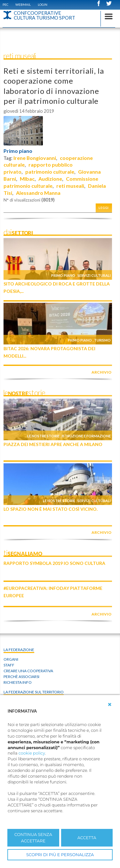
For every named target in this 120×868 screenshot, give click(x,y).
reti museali (70, 186)
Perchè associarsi (21, 677)
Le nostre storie (43, 436)
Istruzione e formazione (86, 436)
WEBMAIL (23, 4)
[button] (110, 705)
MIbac (27, 179)
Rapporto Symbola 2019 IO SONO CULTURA (54, 563)
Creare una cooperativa (28, 671)
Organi (11, 659)
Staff (9, 665)
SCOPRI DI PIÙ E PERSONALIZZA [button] (60, 855)
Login (43, 4)
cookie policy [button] (32, 753)
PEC (5, 4)
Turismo (102, 340)
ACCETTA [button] (87, 838)
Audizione (50, 179)
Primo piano (18, 151)
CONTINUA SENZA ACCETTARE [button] (33, 838)
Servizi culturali (94, 275)
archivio (101, 372)
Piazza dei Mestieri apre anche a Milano (53, 444)
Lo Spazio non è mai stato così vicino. (51, 509)
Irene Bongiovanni (35, 158)
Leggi (104, 208)
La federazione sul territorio (34, 692)
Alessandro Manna (38, 193)
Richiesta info (18, 682)
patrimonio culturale (50, 172)
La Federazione (19, 650)
